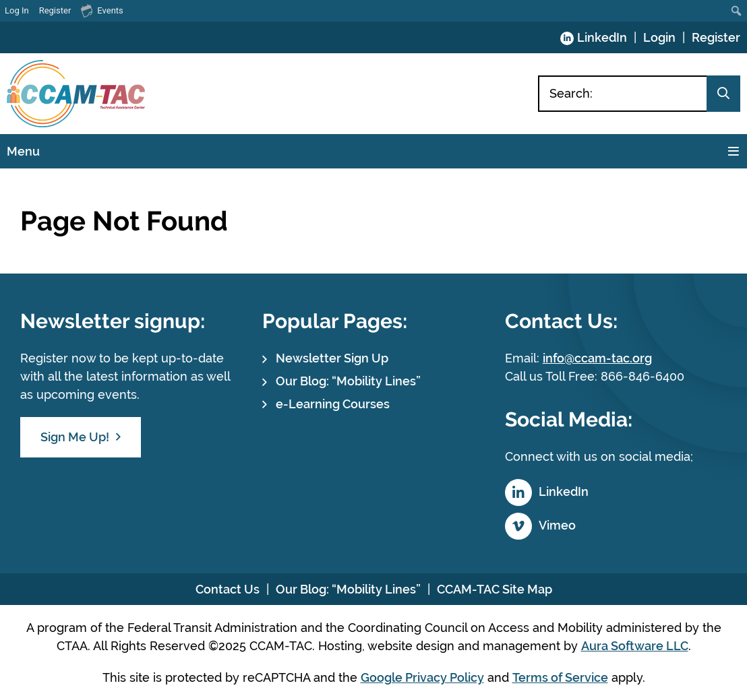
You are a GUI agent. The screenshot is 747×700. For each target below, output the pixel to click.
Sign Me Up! (75, 437)
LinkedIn (602, 37)
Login (659, 37)
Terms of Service (560, 677)
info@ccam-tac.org (597, 358)
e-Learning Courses (333, 404)
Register (716, 37)
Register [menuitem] (55, 10)
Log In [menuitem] (17, 10)
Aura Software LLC (635, 646)
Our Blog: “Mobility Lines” (348, 381)
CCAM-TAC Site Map (495, 589)
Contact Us (228, 589)
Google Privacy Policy (422, 677)
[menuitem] (737, 11)
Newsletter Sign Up (332, 358)
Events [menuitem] (102, 10)
